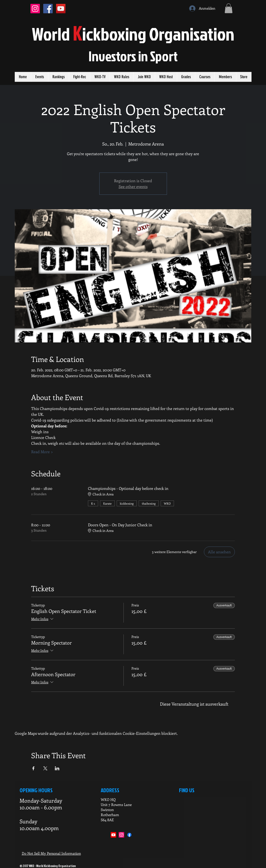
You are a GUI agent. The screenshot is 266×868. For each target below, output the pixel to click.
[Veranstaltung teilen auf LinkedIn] (57, 768)
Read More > (42, 452)
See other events (133, 186)
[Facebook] (129, 835)
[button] (229, 8)
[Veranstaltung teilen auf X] (45, 768)
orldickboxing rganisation (133, 34)
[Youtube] (113, 835)
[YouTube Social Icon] (61, 9)
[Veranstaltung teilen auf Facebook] (33, 768)
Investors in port (133, 56)
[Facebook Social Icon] (48, 9)
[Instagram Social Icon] (35, 9)
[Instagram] (121, 835)
